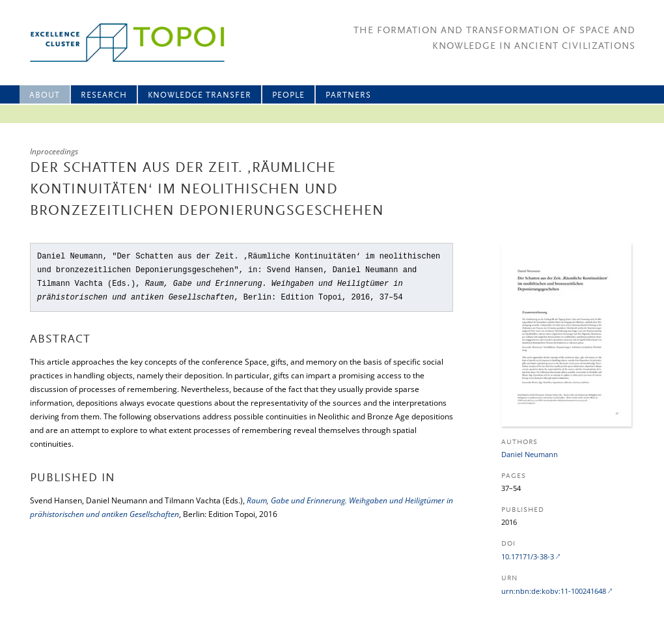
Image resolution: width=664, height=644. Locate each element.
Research (104, 95)
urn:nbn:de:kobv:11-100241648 (554, 591)
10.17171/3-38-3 (528, 556)
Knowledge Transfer (200, 95)
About (45, 95)
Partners (348, 95)
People (288, 95)
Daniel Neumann (530, 454)
